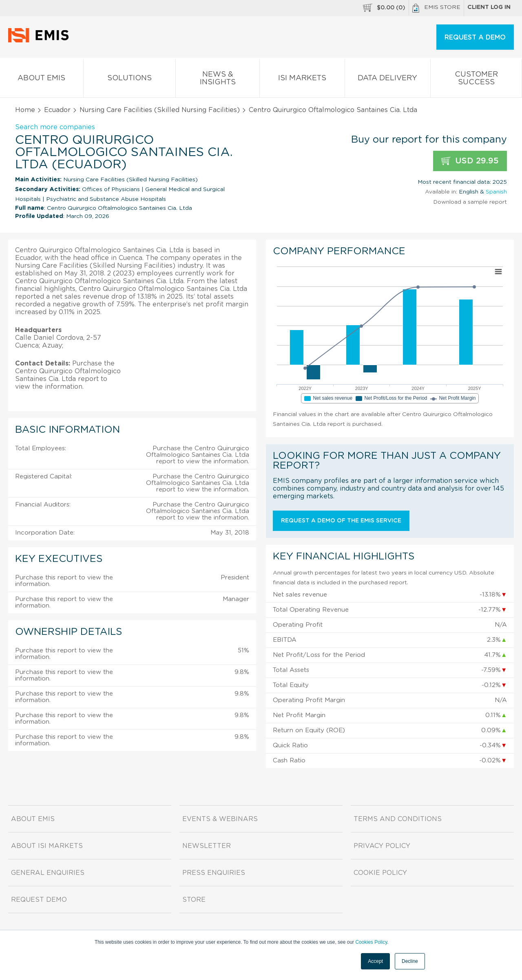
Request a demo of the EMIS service (341, 521)
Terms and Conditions (398, 819)
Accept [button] (375, 961)
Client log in (489, 7)
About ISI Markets (47, 846)
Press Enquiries (214, 873)
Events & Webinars (220, 819)
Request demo (39, 900)
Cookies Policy (371, 942)
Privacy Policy (382, 846)
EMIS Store (436, 8)
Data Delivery (388, 80)
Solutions (130, 80)
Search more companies (55, 127)
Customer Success (476, 80)
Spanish (496, 192)
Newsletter (207, 846)
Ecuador (57, 110)
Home (25, 110)
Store (194, 900)
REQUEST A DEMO (475, 37)
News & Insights (218, 80)
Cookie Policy (380, 873)
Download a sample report (470, 202)
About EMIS (42, 80)
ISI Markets (302, 80)
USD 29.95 (470, 161)
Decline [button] (410, 961)
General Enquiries (48, 873)
